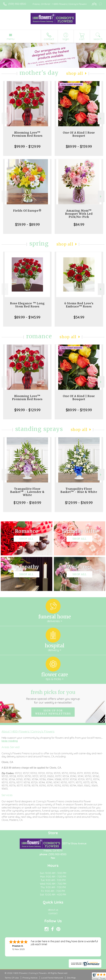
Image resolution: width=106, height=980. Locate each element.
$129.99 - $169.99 (27, 503)
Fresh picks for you (53, 697)
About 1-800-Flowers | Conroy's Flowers (28, 731)
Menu (11, 39)
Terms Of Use (12, 978)
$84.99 (79, 224)
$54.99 (79, 317)
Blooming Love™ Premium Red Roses (27, 134)
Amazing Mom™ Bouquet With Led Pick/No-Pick (79, 214)
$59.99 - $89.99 (27, 224)
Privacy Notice (30, 978)
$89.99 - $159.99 (79, 146)
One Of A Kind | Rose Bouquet (79, 134)
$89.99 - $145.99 (27, 317)
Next (101, 118)
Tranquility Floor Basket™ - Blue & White (79, 490)
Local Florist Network (52, 978)
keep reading (10, 741)
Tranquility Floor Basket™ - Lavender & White (27, 492)
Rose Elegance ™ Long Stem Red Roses (27, 305)
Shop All (75, 73)
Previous (5, 118)
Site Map (71, 978)
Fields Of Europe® (27, 211)
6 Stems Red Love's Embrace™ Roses (79, 305)
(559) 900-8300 (17, 4)
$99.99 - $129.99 (27, 146)
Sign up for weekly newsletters (53, 712)
